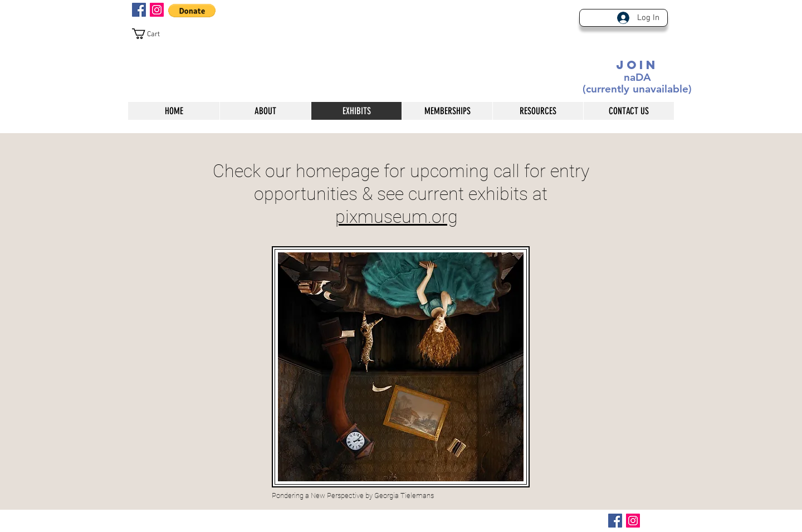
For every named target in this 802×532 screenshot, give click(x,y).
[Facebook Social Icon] (139, 10)
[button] (192, 11)
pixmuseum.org (397, 217)
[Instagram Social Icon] (157, 10)
